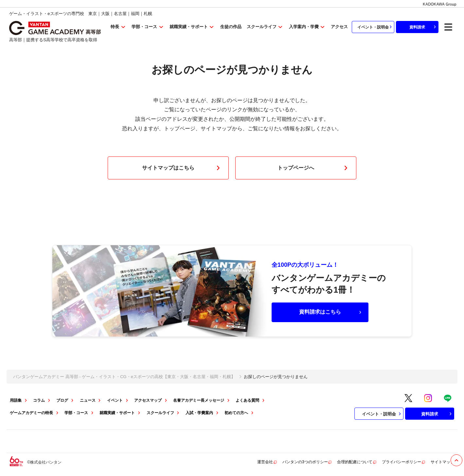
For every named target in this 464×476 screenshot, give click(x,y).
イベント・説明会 (375, 27)
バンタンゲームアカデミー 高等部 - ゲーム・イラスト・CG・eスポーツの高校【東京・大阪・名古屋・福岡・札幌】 (124, 377)
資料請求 (423, 27)
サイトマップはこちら (182, 168)
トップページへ (314, 168)
